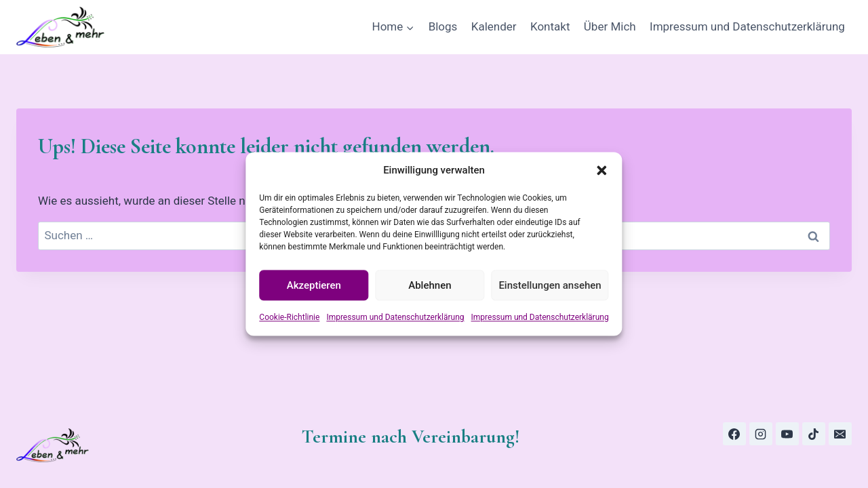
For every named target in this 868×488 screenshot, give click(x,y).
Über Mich (610, 26)
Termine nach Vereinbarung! (411, 436)
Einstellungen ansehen (550, 285)
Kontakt (550, 26)
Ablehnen (430, 285)
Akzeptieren (314, 285)
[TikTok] (814, 434)
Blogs (443, 26)
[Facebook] (734, 434)
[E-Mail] (840, 434)
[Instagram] (761, 434)
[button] (602, 170)
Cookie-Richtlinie (289, 317)
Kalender (494, 26)
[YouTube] (787, 434)
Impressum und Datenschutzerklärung (395, 317)
